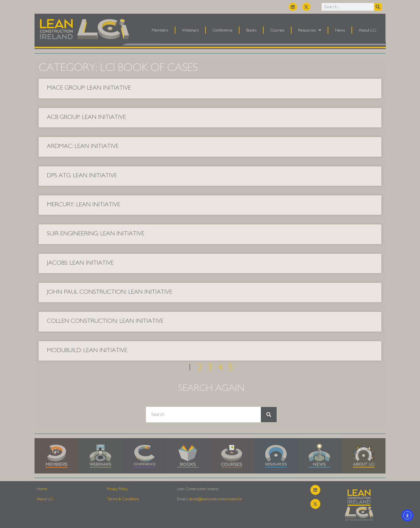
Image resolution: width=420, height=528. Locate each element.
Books (251, 30)
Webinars (190, 30)
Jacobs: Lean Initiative (80, 263)
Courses (277, 30)
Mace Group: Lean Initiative (89, 88)
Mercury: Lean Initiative (84, 204)
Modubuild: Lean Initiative (87, 350)
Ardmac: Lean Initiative (83, 146)
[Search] (378, 7)
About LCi (367, 30)
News (340, 30)
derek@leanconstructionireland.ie (215, 499)
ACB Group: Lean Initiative (86, 117)
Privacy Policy (117, 489)
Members (160, 30)
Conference (222, 30)
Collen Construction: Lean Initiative (105, 321)
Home (42, 489)
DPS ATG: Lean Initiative (82, 175)
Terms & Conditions (123, 499)
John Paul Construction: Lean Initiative (110, 292)
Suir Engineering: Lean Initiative (96, 233)
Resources (310, 30)
